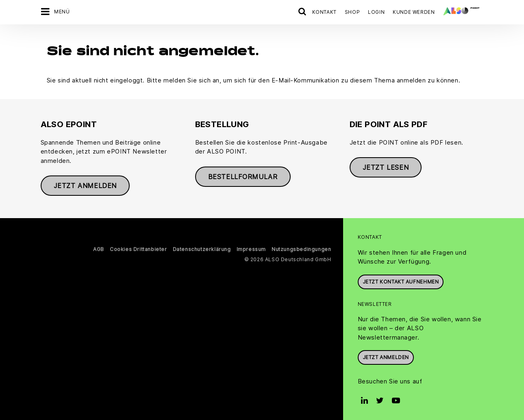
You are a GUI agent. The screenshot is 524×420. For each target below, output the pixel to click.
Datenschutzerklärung (202, 247)
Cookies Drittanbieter (138, 247)
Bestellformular (243, 174)
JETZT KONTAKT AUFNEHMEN (401, 279)
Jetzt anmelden (85, 183)
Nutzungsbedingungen (301, 247)
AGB (99, 247)
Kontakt (324, 12)
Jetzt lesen (386, 165)
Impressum (251, 247)
